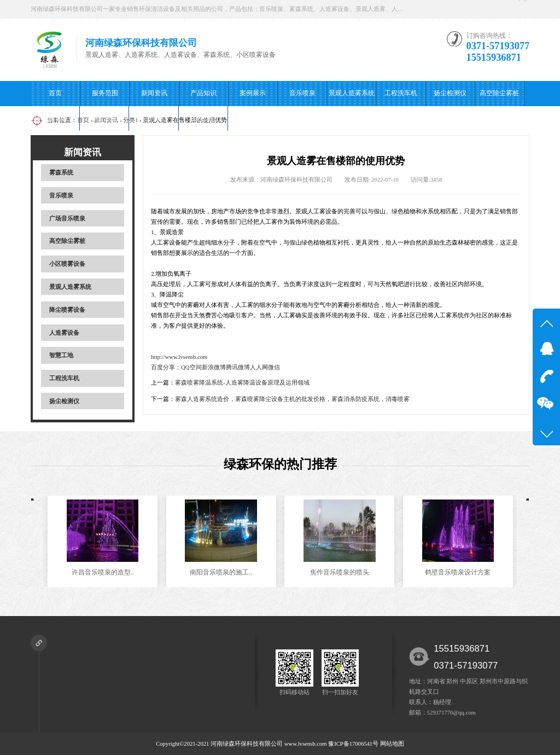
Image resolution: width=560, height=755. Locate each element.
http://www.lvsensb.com (179, 357)
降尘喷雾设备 (67, 310)
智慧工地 (61, 355)
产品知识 (203, 93)
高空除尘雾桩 (499, 93)
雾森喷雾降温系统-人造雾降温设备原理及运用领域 (242, 383)
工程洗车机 (401, 93)
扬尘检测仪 (450, 93)
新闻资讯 (154, 93)
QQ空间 (191, 367)
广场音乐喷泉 (104, 118)
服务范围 (105, 93)
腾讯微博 (238, 367)
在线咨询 (442, 9)
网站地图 (392, 744)
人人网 (259, 367)
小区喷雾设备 (55, 118)
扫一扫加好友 (501, 9)
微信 (274, 367)
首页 (55, 93)
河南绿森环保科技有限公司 (247, 744)
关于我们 (154, 118)
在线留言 (253, 118)
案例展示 (253, 93)
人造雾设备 (64, 333)
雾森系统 (61, 172)
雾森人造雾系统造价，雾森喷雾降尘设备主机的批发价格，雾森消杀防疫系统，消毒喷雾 (292, 399)
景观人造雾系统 (352, 93)
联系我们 (203, 118)
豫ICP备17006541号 (354, 744)
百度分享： (166, 367)
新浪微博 (214, 367)
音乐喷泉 (302, 93)
